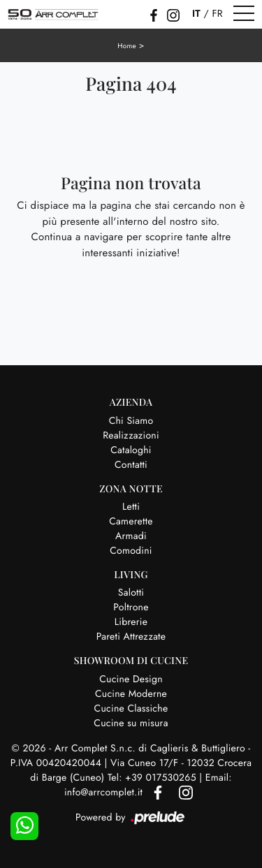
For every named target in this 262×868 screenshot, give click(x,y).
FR (217, 14)
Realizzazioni (131, 436)
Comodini (131, 551)
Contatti (131, 465)
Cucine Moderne (131, 694)
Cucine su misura (131, 723)
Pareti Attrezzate (131, 637)
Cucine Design (131, 679)
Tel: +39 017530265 (153, 778)
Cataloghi (131, 450)
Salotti (131, 593)
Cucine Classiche (131, 709)
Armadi (131, 536)
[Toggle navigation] (244, 14)
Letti (131, 507)
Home (127, 46)
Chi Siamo (131, 421)
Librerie (131, 622)
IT (196, 14)
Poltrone (131, 608)
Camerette (131, 522)
